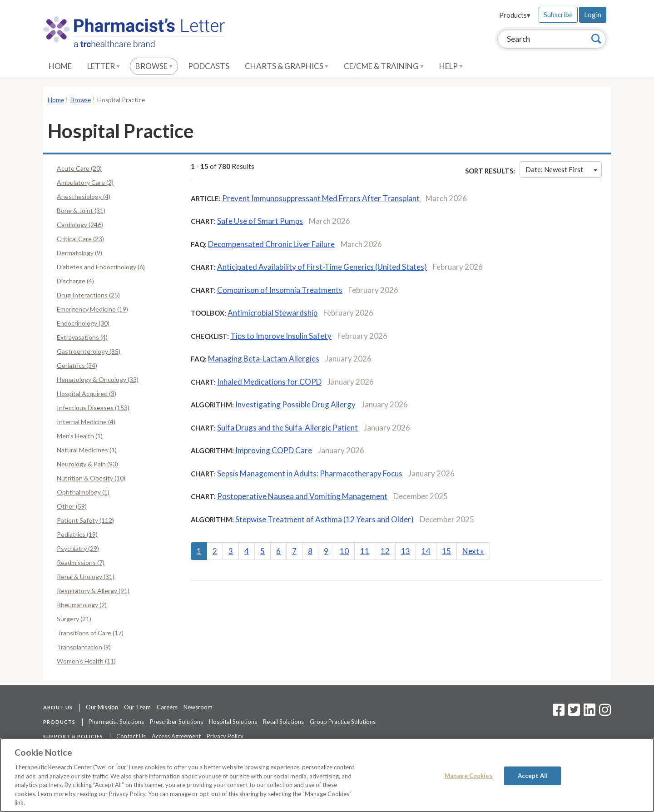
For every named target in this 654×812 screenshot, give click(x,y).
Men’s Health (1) (80, 436)
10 (344, 551)
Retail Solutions (283, 722)
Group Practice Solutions (343, 722)
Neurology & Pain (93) (87, 464)
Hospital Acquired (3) (87, 394)
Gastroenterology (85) (89, 351)
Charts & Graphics (287, 66)
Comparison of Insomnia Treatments (280, 290)
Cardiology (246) (80, 225)
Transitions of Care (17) (90, 633)
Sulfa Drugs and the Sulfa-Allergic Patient (287, 428)
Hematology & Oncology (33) (98, 379)
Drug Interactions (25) (88, 295)
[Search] (596, 39)
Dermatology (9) (79, 253)
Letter (104, 66)
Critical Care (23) (80, 239)
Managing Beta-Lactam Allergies (264, 359)
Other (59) (72, 506)
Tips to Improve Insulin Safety (281, 336)
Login (593, 15)
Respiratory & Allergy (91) (93, 591)
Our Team (137, 707)
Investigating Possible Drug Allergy (295, 404)
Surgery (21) (74, 619)
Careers (167, 707)
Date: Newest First (561, 169)
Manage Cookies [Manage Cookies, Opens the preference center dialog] (469, 775)
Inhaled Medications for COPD (269, 382)
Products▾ (515, 15)
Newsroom (198, 707)
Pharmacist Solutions (116, 722)
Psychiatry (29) (78, 548)
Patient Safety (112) (85, 520)
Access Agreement (176, 736)
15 (446, 551)
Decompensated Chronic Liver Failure (271, 244)
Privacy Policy (225, 736)
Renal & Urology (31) (86, 577)
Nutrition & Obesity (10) (91, 478)
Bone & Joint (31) (81, 210)
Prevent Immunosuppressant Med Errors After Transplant (321, 198)
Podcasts (209, 66)
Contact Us (131, 736)
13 (406, 551)
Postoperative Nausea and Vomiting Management (302, 496)
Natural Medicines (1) (87, 450)
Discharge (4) (75, 281)
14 (426, 551)
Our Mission (102, 707)
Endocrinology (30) (83, 323)
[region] (327, 775)
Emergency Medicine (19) (92, 309)
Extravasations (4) (82, 337)
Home (60, 66)
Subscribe (558, 15)
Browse (154, 66)
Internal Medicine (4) (86, 422)
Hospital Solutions (233, 722)
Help (451, 66)
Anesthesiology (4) (84, 196)
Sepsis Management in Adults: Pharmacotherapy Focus (310, 473)
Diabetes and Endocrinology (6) (101, 267)
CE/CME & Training (384, 66)
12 (385, 551)
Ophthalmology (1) (83, 492)
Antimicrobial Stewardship (272, 313)
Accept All (533, 775)
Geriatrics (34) (77, 365)
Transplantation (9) (84, 647)
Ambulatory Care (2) (85, 182)
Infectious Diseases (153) (93, 408)
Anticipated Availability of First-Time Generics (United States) (322, 267)
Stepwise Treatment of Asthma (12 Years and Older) (325, 519)
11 (365, 551)
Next (473, 551)
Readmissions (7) (81, 562)
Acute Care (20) (79, 168)
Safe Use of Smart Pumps (260, 221)
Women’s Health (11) (86, 661)
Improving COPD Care (274, 450)
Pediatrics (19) (77, 534)
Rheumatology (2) (82, 605)
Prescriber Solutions (176, 722)
